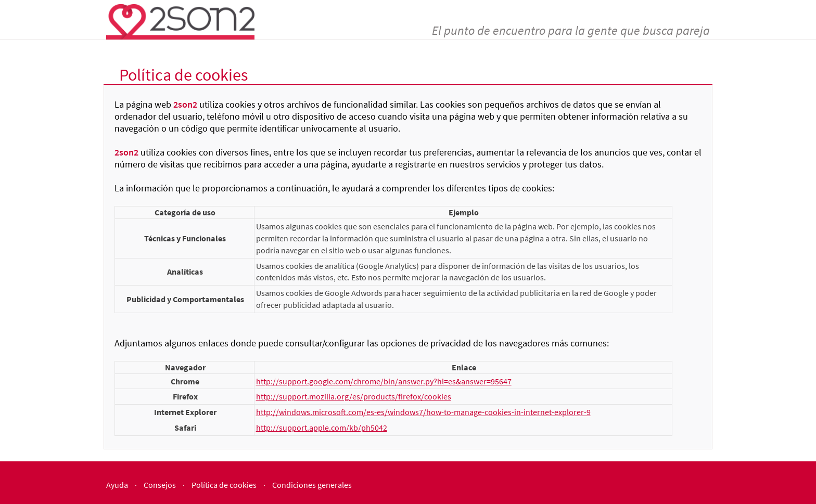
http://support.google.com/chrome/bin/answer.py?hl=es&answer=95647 (384, 381)
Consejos (160, 485)
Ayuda (117, 485)
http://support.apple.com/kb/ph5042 (322, 428)
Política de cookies (224, 485)
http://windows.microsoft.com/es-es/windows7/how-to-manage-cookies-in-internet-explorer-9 (423, 412)
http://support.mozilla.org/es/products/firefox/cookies (354, 396)
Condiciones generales (312, 485)
